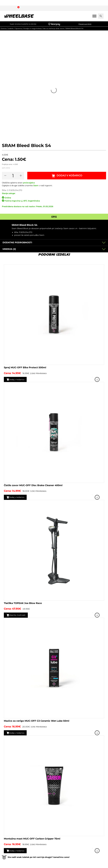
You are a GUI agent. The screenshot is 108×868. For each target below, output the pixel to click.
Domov (4, 29)
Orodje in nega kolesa (32, 29)
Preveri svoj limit (85, 24)
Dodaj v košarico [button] (18, 379)
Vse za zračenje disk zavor (54, 29)
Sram (36, 186)
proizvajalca (29, 183)
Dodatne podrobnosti (17, 242)
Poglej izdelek (100, 379)
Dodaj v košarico (70, 176)
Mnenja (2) (9, 249)
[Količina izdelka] (13, 176)
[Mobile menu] (94, 16)
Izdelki (11, 29)
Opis (54, 217)
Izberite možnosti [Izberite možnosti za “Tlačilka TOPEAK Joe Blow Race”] (19, 615)
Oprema (19, 29)
